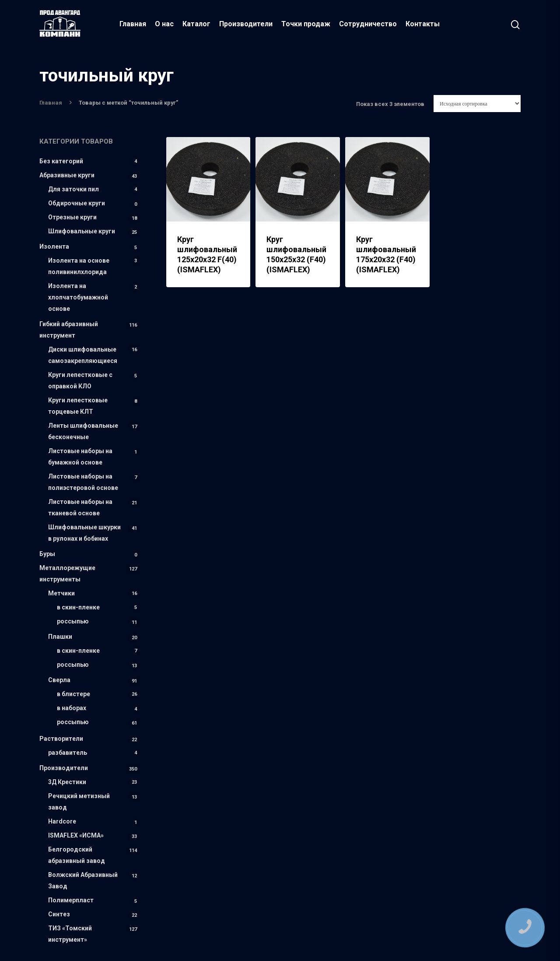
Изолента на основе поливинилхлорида (79, 266)
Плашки (60, 637)
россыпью (73, 621)
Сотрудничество (368, 24)
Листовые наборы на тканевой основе (80, 507)
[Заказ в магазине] (477, 104)
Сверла (59, 680)
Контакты (423, 24)
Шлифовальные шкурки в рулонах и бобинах (84, 533)
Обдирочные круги (77, 203)
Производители (246, 24)
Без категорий (61, 161)
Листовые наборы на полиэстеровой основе (83, 482)
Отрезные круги (72, 217)
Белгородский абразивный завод (77, 855)
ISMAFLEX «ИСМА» (76, 835)
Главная (133, 24)
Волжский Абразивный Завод (83, 880)
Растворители (61, 739)
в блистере (73, 694)
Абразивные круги (67, 175)
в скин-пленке (78, 607)
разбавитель (68, 753)
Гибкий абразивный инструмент (69, 330)
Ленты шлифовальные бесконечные (83, 431)
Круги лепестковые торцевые (78, 406)
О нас (165, 24)
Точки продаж (306, 24)
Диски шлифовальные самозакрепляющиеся (83, 355)
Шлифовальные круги (82, 231)
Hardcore (62, 821)
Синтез (59, 914)
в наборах (72, 708)
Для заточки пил (73, 189)
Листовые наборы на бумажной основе (80, 457)
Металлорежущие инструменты (67, 574)
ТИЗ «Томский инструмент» (70, 934)
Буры (47, 554)
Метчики (61, 593)
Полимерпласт (71, 900)
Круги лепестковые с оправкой (80, 380)
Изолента (54, 246)
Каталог (197, 24)
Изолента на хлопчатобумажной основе (78, 297)
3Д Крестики (67, 782)
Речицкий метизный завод (79, 802)
